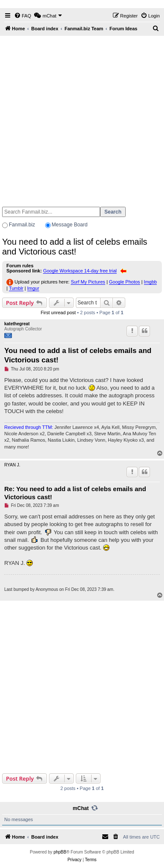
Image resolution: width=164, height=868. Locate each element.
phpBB (60, 852)
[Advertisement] (81, 117)
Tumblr (16, 288)
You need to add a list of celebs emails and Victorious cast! (75, 247)
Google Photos (125, 282)
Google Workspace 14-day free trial (80, 271)
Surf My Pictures (88, 282)
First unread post (58, 312)
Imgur (33, 288)
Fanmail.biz (22, 225)
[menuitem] (23, 16)
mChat (81, 808)
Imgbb (151, 282)
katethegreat (17, 324)
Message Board (69, 225)
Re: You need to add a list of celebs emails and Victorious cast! (75, 493)
